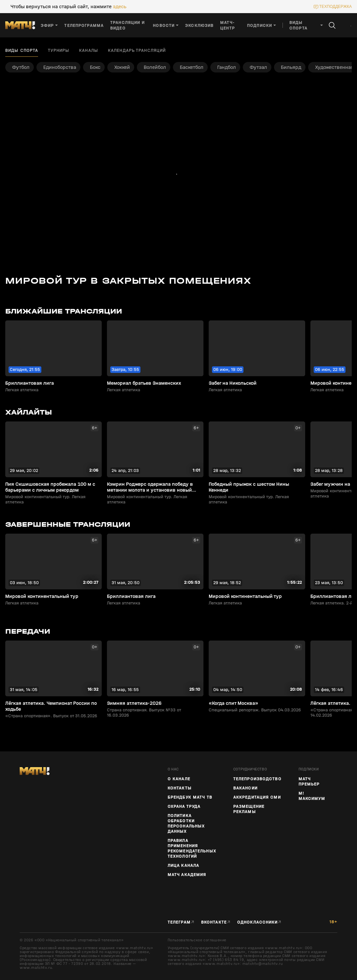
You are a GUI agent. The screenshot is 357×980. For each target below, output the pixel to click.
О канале (179, 779)
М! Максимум (312, 796)
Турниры (59, 51)
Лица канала (183, 866)
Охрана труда (184, 806)
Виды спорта (22, 51)
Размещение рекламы (249, 809)
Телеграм (179, 922)
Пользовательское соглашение (197, 940)
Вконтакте (214, 922)
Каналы (89, 51)
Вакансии (245, 788)
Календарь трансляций (137, 51)
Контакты (180, 788)
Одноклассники (258, 922)
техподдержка (336, 7)
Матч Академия (187, 875)
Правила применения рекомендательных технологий (192, 848)
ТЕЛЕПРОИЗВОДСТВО (257, 779)
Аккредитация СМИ (257, 797)
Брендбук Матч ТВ (190, 797)
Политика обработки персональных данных (186, 824)
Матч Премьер (309, 782)
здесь (120, 7)
